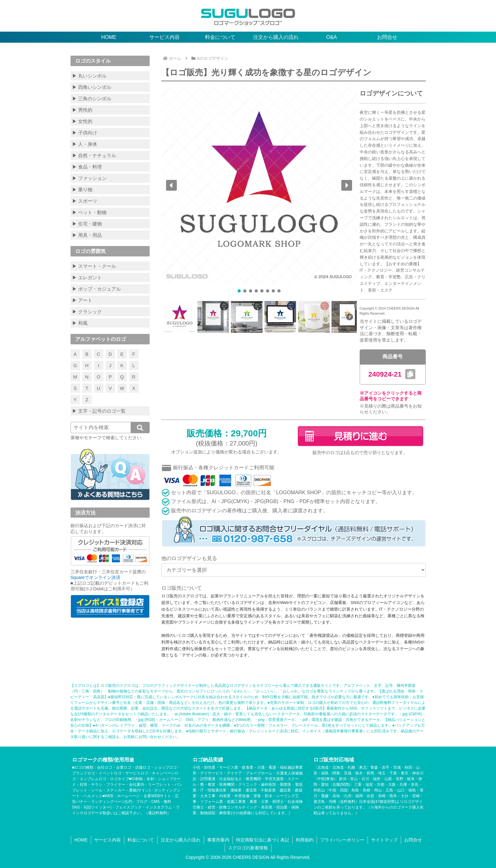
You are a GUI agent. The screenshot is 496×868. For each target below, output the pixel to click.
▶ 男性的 (82, 110)
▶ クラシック (87, 312)
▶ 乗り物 (82, 190)
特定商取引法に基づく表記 (263, 840)
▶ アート (82, 300)
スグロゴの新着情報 (248, 848)
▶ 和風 (80, 323)
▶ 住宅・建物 (87, 224)
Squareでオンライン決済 (95, 577)
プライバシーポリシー (342, 840)
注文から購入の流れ (181, 840)
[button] (171, 185)
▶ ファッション (89, 178)
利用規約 (305, 840)
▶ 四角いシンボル (92, 87)
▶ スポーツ (85, 201)
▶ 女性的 (82, 121)
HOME (81, 840)
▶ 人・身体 (85, 144)
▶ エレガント (87, 277)
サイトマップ (384, 840)
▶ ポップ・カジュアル (96, 289)
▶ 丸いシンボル (89, 76)
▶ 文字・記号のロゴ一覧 (99, 411)
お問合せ (413, 840)
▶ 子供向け (85, 133)
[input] (110, 428)
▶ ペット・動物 (89, 212)
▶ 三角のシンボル (92, 98)
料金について (141, 840)
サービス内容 (108, 840)
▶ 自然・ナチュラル (94, 155)
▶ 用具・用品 (87, 235)
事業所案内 (218, 840)
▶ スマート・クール (94, 266)
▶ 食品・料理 (87, 167)
